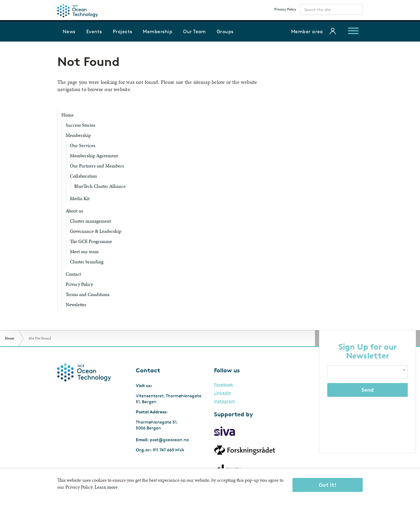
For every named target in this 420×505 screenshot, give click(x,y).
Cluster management (90, 221)
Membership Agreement (94, 156)
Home (67, 115)
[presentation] (368, 421)
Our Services (83, 145)
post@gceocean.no (169, 440)
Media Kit (80, 198)
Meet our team (84, 251)
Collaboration (83, 176)
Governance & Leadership (96, 231)
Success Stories (80, 125)
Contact (73, 274)
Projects (123, 31)
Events (94, 31)
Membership (157, 31)
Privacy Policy (285, 9)
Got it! (328, 485)
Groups (225, 31)
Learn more (106, 487)
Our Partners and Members (97, 166)
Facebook (224, 385)
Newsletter (76, 304)
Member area (307, 31)
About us (74, 211)
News (69, 31)
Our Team (194, 31)
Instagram (225, 401)
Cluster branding (87, 262)
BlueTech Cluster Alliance (100, 186)
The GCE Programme (91, 241)
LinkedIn (223, 393)
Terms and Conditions (88, 294)
